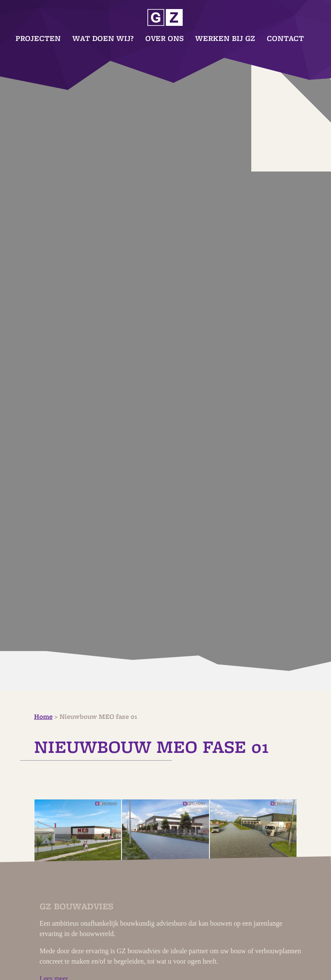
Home (43, 717)
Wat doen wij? (103, 39)
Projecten (38, 39)
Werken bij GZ (225, 39)
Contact (285, 39)
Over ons (164, 39)
